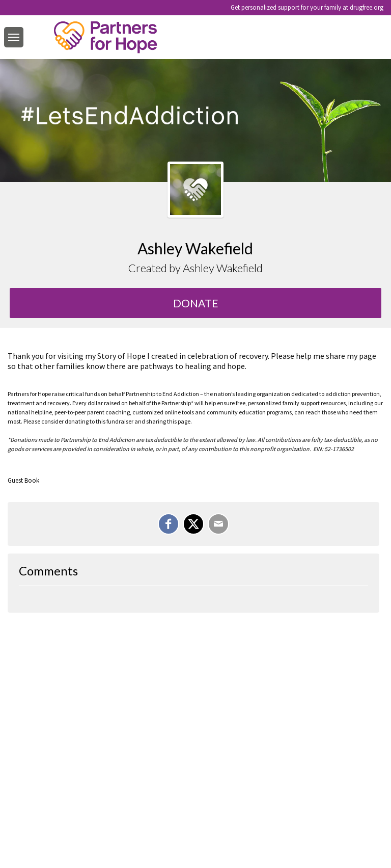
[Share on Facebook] (169, 524)
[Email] (218, 524)
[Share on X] (193, 524)
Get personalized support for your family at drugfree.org (307, 7)
